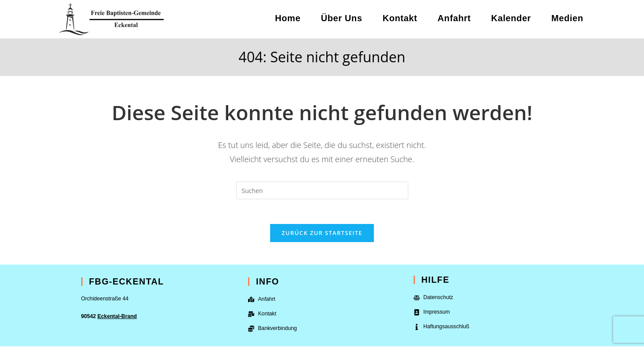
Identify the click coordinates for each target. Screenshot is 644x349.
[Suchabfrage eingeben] (322, 190)
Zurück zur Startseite (322, 235)
